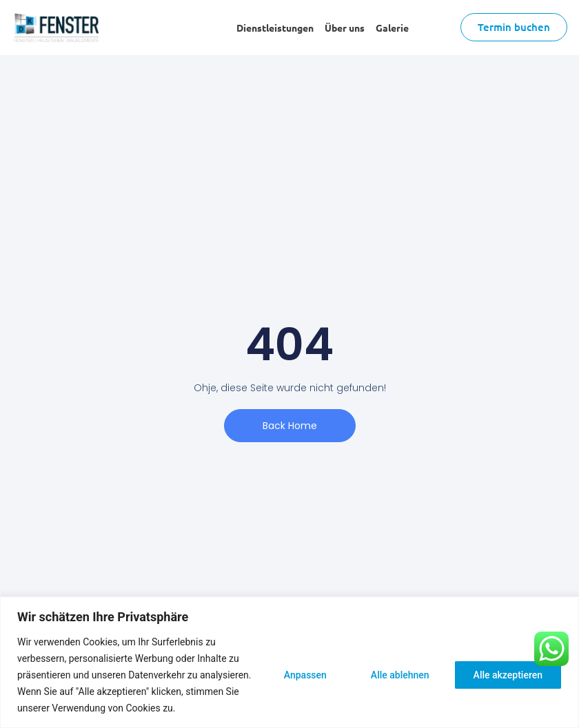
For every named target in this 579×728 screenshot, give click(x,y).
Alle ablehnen (400, 675)
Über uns (345, 28)
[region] (289, 662)
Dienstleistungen (275, 28)
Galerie (392, 28)
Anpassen (305, 675)
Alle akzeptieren (508, 675)
